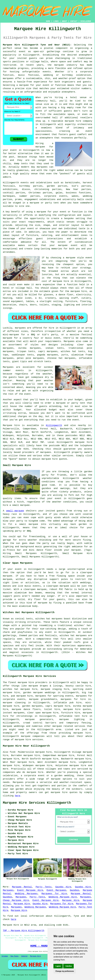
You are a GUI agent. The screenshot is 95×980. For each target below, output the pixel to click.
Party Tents (44, 887)
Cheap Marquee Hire (16, 900)
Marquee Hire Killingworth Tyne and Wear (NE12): (37, 45)
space (71, 114)
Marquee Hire (71, 900)
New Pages (15, 956)
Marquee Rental (22, 887)
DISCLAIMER (86, 21)
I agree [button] (58, 966)
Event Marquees (56, 890)
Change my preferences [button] (65, 971)
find (12, 752)
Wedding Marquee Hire (63, 897)
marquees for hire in (76, 699)
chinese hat (55, 358)
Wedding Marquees (26, 894)
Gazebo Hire (63, 887)
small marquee (15, 511)
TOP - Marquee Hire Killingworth (24, 931)
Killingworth (54, 425)
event (39, 111)
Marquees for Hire (54, 894)
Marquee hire (11, 425)
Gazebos (75, 890)
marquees (8, 78)
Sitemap (5, 956)
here (18, 796)
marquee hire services (29, 740)
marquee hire (84, 442)
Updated (24, 956)
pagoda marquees (47, 355)
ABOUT (64, 21)
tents (55, 622)
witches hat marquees (49, 619)
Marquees (69, 341)
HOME (48, 21)
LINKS (56, 21)
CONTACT (74, 21)
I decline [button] (68, 966)
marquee (56, 779)
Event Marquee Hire (30, 890)
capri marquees (48, 351)
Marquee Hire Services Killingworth (37, 803)
